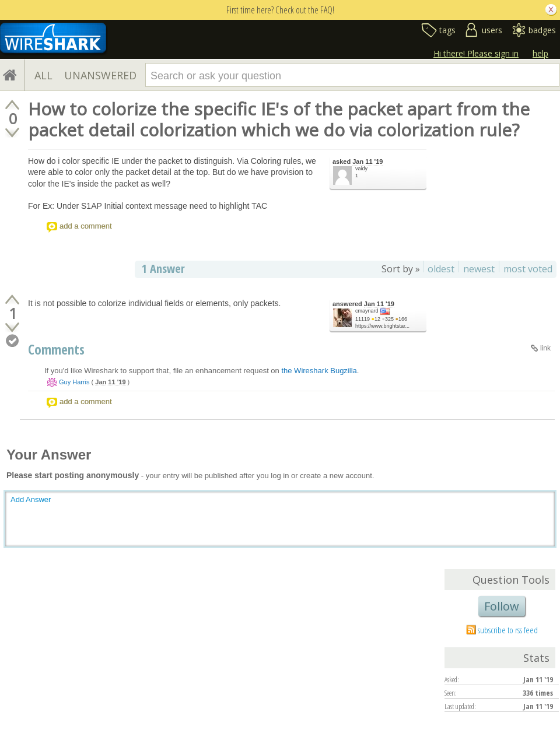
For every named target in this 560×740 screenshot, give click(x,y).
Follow (502, 606)
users (492, 30)
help (540, 53)
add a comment (86, 226)
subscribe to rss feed (508, 630)
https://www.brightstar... (382, 326)
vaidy (361, 169)
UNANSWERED (100, 75)
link (545, 348)
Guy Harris (74, 382)
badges (542, 30)
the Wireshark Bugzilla (319, 371)
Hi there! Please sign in (476, 53)
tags (447, 30)
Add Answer (31, 499)
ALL (43, 75)
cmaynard (367, 311)
